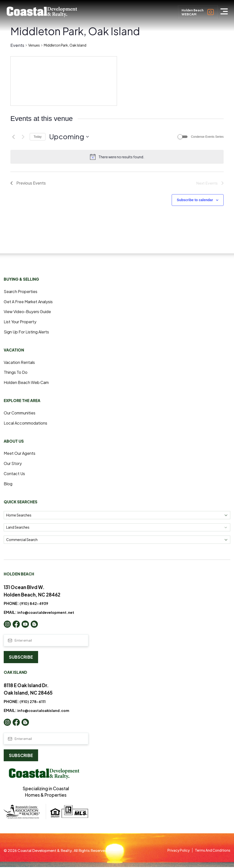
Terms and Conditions (211, 851)
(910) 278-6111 (33, 702)
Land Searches (18, 528)
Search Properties (22, 292)
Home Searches (19, 515)
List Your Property (21, 322)
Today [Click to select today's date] (38, 137)
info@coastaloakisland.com (44, 711)
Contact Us (15, 474)
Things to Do (16, 373)
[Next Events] (23, 137)
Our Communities (21, 413)
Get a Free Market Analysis (30, 302)
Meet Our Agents (21, 454)
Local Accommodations (27, 423)
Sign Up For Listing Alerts (28, 332)
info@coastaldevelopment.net (47, 613)
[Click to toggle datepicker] (69, 137)
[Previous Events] (13, 137)
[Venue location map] (64, 81)
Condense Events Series (207, 137)
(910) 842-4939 (35, 604)
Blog (8, 484)
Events (17, 45)
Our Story (13, 464)
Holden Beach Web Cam (28, 383)
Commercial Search (22, 540)
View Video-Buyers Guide (29, 312)
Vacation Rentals (20, 362)
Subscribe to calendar (195, 200)
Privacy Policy (174, 851)
